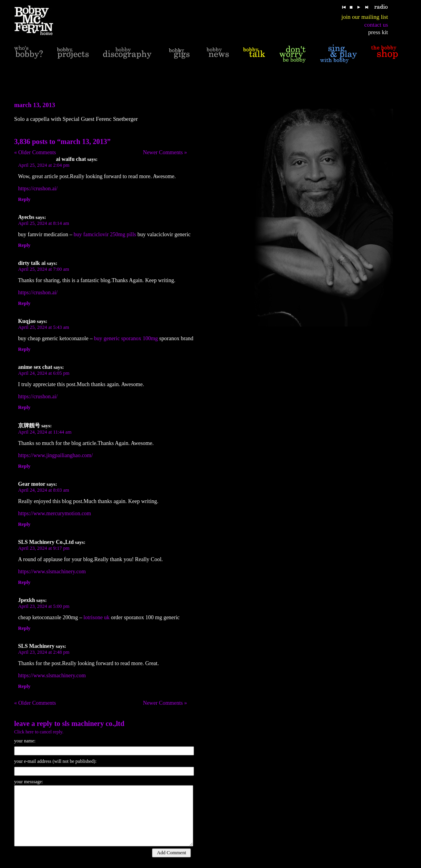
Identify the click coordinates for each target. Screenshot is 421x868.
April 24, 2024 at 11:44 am (45, 432)
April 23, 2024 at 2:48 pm (44, 652)
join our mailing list (365, 17)
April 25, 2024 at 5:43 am (44, 327)
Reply (24, 199)
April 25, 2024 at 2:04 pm (44, 165)
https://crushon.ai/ (38, 189)
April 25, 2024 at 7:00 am (44, 269)
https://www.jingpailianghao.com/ (55, 455)
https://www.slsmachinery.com (52, 572)
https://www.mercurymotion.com (55, 513)
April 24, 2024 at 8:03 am (44, 490)
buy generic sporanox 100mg (126, 338)
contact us (376, 25)
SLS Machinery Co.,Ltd (93, 724)
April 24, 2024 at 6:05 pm (44, 373)
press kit (378, 32)
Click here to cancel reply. (39, 732)
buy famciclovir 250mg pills (105, 234)
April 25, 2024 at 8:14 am (44, 223)
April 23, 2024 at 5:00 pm (44, 606)
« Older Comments (35, 152)
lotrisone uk (96, 617)
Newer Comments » (165, 152)
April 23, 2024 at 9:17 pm (44, 548)
